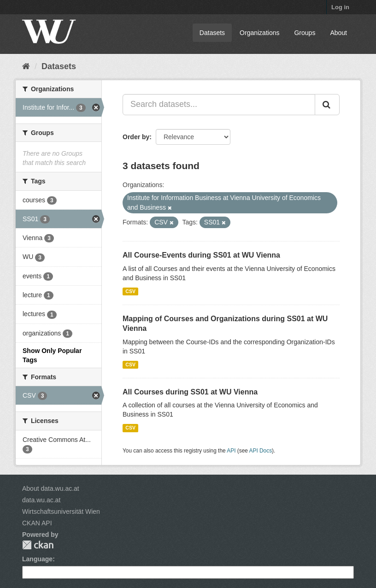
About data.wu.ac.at (51, 488)
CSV (130, 291)
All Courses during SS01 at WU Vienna (190, 392)
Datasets (212, 33)
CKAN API (37, 523)
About (338, 33)
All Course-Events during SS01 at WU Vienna (201, 255)
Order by (136, 137)
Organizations (259, 33)
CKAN (38, 545)
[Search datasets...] (219, 105)
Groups (305, 33)
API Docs (261, 451)
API (231, 451)
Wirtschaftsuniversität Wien (61, 512)
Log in (340, 7)
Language (37, 559)
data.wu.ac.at (41, 500)
